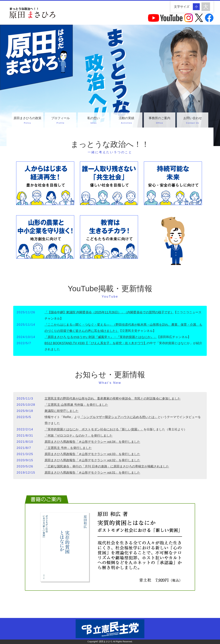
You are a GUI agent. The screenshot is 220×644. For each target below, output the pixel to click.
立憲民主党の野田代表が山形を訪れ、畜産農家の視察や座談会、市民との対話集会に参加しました (113, 399)
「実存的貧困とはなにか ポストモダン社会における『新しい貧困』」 (94, 429)
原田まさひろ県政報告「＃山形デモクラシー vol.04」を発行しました (92, 442)
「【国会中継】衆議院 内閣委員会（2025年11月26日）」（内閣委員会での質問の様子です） (109, 312)
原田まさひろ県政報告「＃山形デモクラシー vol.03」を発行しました (92, 454)
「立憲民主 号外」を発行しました (68, 448)
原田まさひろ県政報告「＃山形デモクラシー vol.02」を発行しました (92, 460)
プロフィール (60, 121)
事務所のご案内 (159, 121)
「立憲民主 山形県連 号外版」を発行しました (76, 405)
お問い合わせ (192, 121)
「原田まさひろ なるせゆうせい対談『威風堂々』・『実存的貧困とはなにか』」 (101, 337)
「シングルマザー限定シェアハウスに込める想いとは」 (119, 417)
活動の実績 (126, 121)
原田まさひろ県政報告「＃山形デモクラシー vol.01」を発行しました (92, 473)
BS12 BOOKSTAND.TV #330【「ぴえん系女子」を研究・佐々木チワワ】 (96, 343)
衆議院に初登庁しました (62, 411)
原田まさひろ (106, 642)
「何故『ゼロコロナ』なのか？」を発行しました (79, 436)
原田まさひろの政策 (27, 121)
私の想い (93, 121)
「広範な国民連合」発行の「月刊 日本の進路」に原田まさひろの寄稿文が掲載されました (107, 466)
